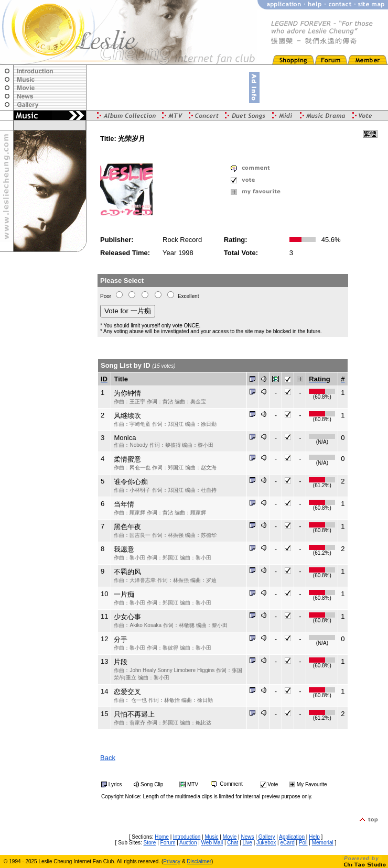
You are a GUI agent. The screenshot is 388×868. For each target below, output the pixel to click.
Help (314, 837)
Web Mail (212, 843)
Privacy (172, 861)
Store (150, 843)
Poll (303, 843)
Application (292, 837)
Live (247, 843)
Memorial (323, 843)
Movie (230, 837)
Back (108, 758)
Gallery (267, 837)
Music (211, 837)
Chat (233, 843)
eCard (287, 843)
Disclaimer (199, 861)
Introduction (187, 837)
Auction (188, 843)
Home (162, 837)
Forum (168, 843)
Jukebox (266, 843)
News (248, 837)
